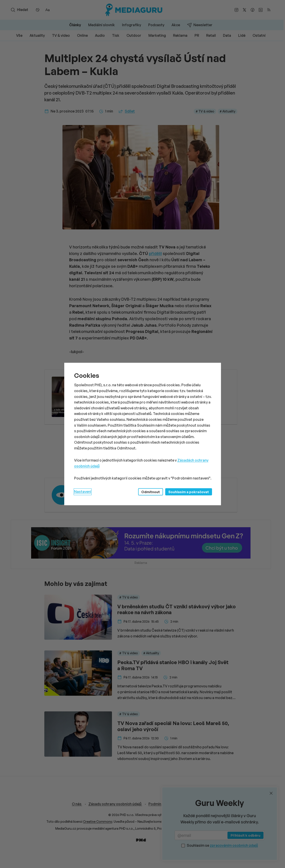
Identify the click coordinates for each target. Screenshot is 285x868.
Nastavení (83, 492)
